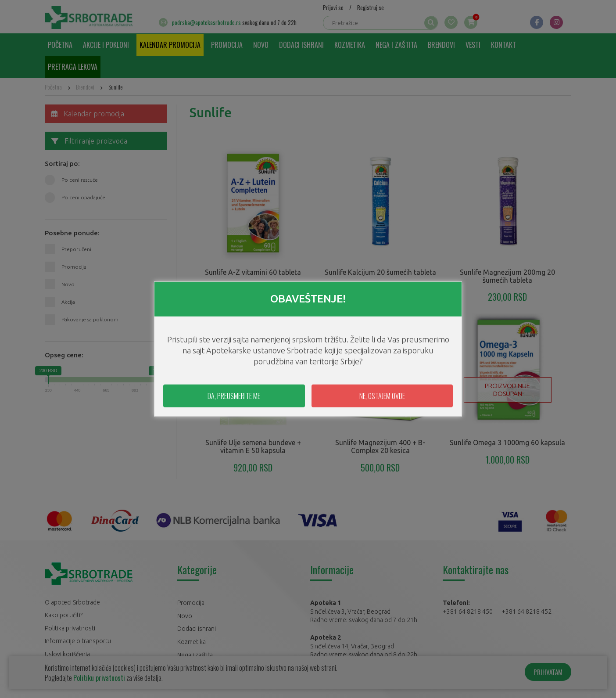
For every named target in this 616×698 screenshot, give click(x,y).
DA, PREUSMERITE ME (234, 396)
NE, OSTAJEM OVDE (382, 396)
